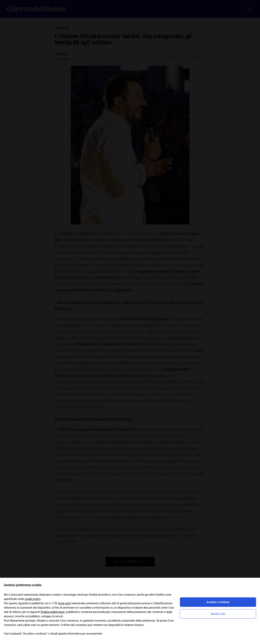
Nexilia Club (218, 614)
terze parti (64, 603)
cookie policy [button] (32, 599)
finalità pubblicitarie (53, 612)
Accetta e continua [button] (218, 602)
